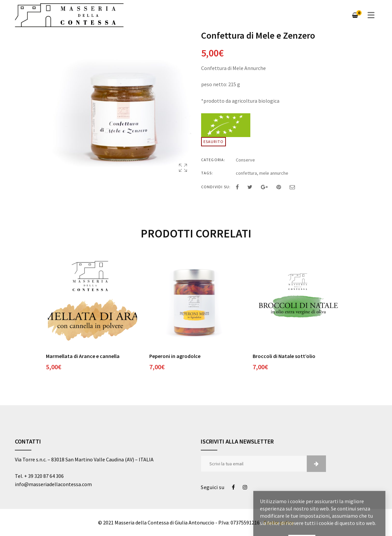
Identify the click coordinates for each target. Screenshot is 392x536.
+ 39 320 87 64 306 (44, 476)
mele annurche (274, 173)
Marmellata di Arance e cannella (83, 356)
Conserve (245, 160)
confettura (246, 173)
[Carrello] (355, 15)
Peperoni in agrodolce (175, 356)
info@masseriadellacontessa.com (53, 484)
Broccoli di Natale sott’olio (284, 356)
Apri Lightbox (183, 168)
